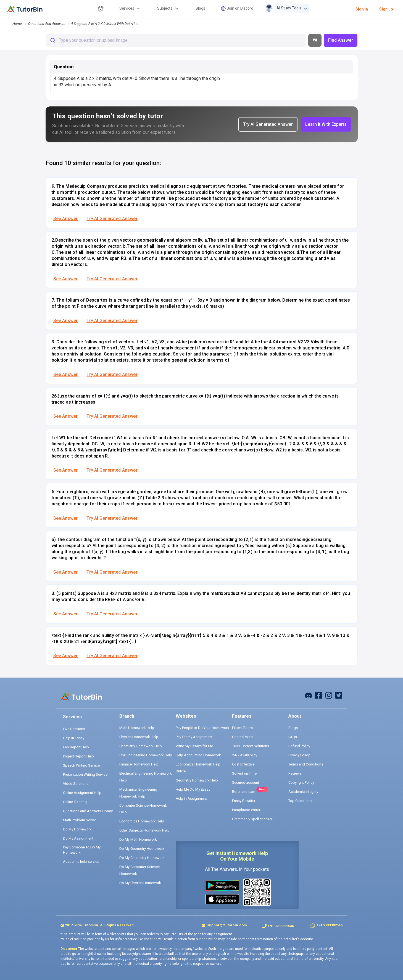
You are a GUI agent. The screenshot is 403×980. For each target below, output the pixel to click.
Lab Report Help (76, 747)
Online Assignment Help (82, 793)
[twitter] (339, 695)
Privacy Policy (299, 755)
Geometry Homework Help (197, 780)
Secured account (246, 782)
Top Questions (300, 801)
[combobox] (176, 40)
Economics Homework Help (142, 821)
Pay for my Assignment (194, 737)
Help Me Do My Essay (193, 789)
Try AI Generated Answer (112, 219)
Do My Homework (77, 829)
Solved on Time (244, 773)
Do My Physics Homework (140, 883)
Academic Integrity (303, 792)
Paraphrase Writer (246, 810)
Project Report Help (78, 756)
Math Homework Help (137, 728)
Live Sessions (74, 729)
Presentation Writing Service (85, 774)
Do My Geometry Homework (142, 849)
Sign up (386, 9)
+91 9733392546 (281, 926)
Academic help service (81, 862)
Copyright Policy (301, 782)
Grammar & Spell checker (252, 819)
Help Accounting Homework (198, 755)
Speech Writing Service (81, 765)
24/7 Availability (245, 755)
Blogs (293, 728)
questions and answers (47, 24)
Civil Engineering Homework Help (146, 755)
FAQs (293, 737)
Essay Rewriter (244, 801)
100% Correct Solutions (251, 746)
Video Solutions (76, 784)
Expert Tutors (242, 728)
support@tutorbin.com (227, 925)
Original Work (243, 737)
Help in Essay (74, 738)
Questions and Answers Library (88, 811)
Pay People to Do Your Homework (202, 728)
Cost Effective (243, 764)
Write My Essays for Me (194, 746)
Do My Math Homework (138, 839)
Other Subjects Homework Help (144, 830)
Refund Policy (299, 746)
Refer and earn (244, 792)
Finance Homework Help (139, 764)
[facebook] (309, 695)
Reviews (295, 773)
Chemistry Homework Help (141, 746)
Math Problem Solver (79, 820)
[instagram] (329, 695)
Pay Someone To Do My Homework (82, 850)
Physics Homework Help (139, 737)
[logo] (25, 9)
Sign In (362, 9)
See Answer (66, 219)
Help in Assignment (191, 799)
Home (17, 24)
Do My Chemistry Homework (142, 858)
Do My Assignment (78, 838)
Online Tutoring (75, 802)
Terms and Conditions (306, 764)
